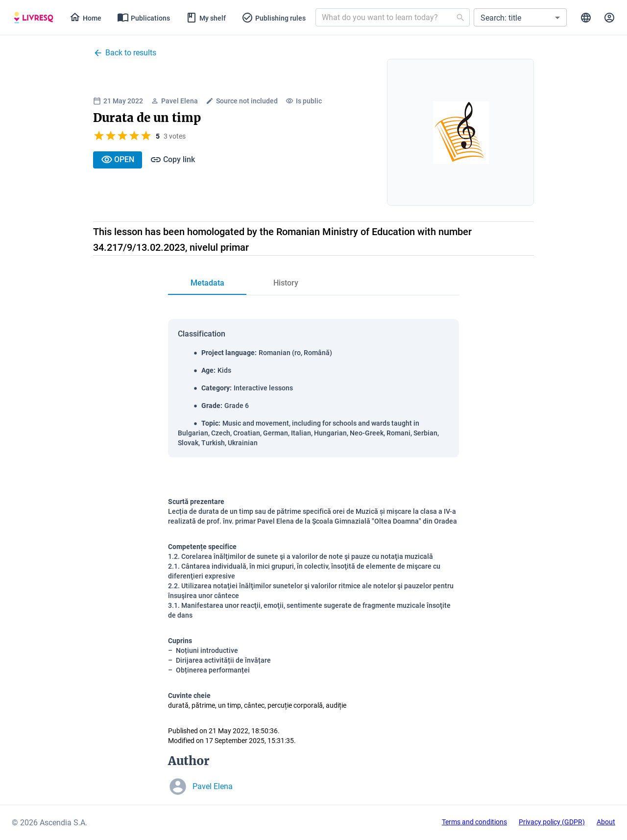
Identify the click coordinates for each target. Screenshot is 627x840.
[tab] (34, 18)
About (606, 822)
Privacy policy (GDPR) (552, 822)
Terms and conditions (474, 822)
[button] (520, 17)
